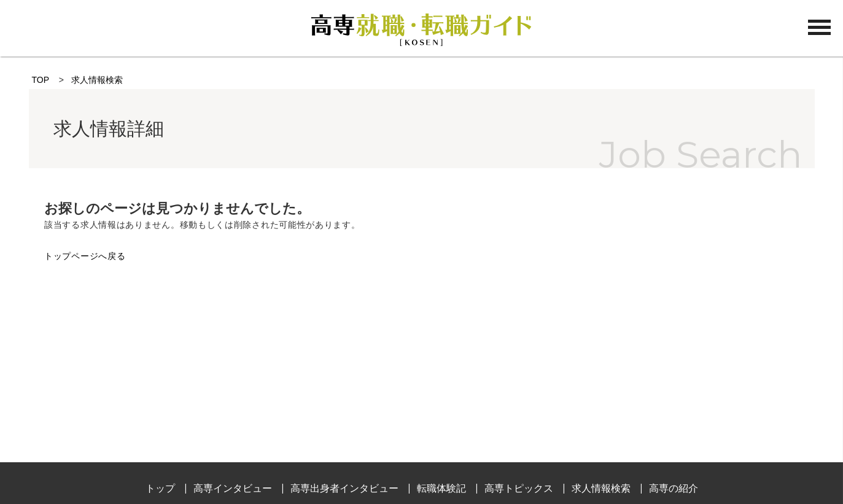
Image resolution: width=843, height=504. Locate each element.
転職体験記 (441, 488)
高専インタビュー (233, 488)
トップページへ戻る (85, 256)
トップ (160, 488)
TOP (41, 80)
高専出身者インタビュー (344, 488)
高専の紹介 (674, 488)
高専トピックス (519, 488)
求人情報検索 (97, 80)
